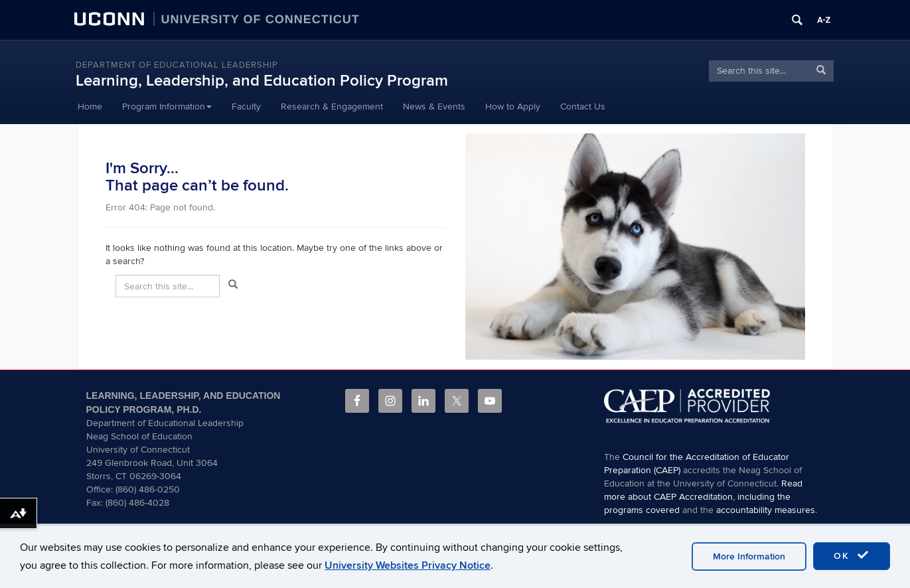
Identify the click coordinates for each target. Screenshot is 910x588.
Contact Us (583, 107)
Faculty (246, 107)
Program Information (167, 107)
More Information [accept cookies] (749, 556)
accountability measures (766, 510)
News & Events (434, 107)
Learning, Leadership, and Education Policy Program (262, 81)
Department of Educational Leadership (177, 65)
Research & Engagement (332, 107)
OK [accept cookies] (852, 555)
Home (90, 107)
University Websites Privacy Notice (408, 565)
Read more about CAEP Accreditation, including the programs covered (703, 497)
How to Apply (513, 107)
